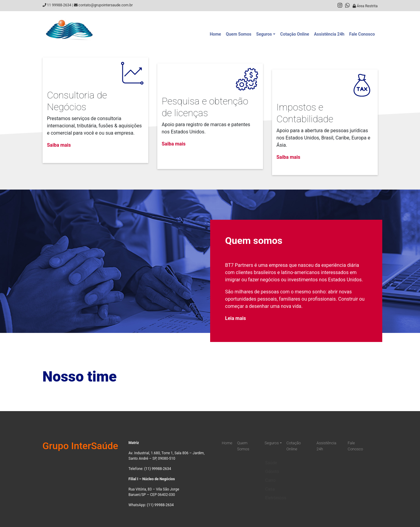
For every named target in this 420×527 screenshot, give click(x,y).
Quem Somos (239, 34)
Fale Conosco (362, 34)
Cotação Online (295, 34)
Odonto (272, 467)
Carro (270, 476)
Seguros (264, 34)
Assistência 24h (329, 34)
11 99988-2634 (59, 5)
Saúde (271, 458)
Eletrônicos (276, 493)
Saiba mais (59, 145)
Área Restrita (365, 6)
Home (215, 34)
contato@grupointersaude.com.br (106, 5)
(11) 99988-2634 (158, 469)
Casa (270, 485)
